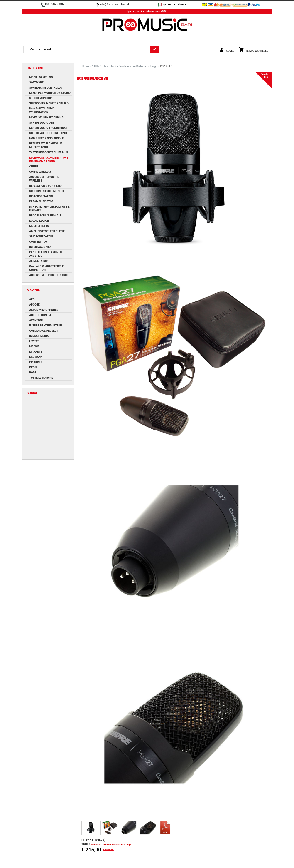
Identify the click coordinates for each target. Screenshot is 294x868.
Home (86, 66)
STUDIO (97, 66)
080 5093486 (54, 4)
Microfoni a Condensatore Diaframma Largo (131, 66)
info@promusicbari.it (114, 4)
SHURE (86, 844)
